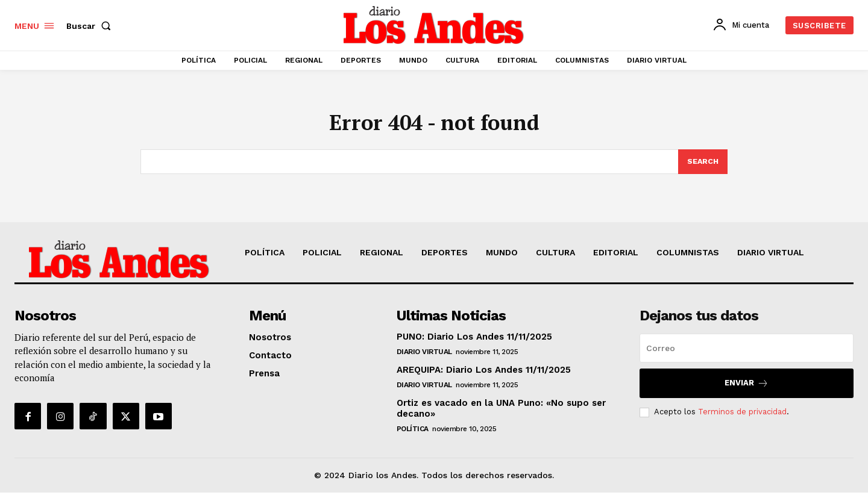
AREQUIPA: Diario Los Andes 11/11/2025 (484, 375)
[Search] (702, 167)
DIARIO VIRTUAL (424, 357)
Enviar (747, 389)
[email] (747, 353)
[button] (91, 26)
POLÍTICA (413, 434)
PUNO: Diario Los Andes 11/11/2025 (474, 342)
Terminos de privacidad (742, 417)
